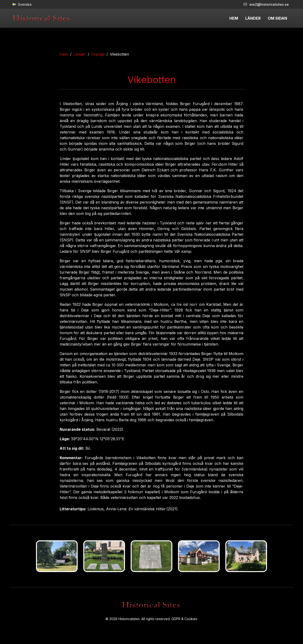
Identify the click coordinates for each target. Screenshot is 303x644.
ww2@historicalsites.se (266, 4)
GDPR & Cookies (184, 619)
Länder (80, 54)
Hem (64, 54)
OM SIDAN (277, 18)
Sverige (98, 54)
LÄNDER (253, 18)
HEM (234, 18)
